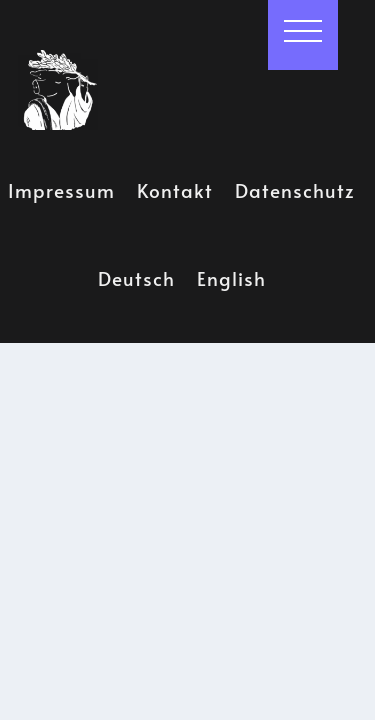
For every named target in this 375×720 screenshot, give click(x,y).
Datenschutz (295, 186)
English (231, 275)
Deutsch (136, 275)
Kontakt (175, 186)
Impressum (61, 186)
